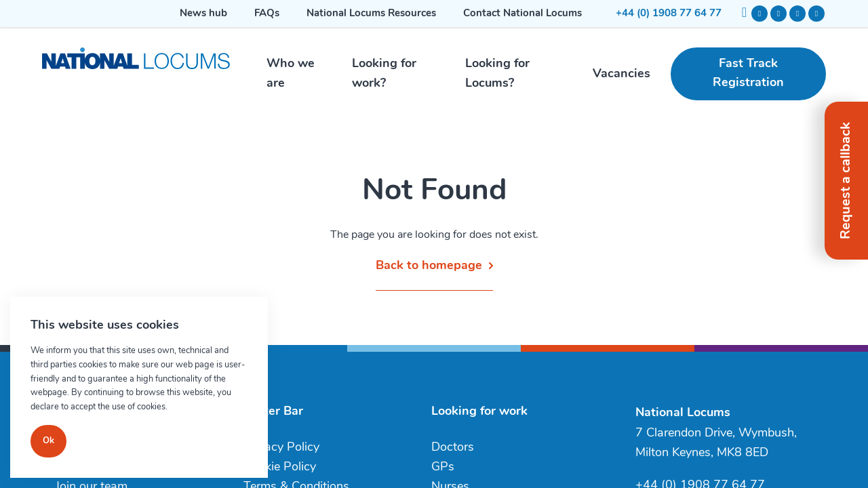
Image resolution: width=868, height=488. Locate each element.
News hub (203, 14)
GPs (443, 467)
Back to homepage (429, 266)
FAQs (267, 14)
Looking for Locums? (497, 74)
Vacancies (622, 74)
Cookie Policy (280, 467)
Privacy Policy (281, 448)
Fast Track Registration (748, 74)
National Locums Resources (371, 14)
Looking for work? (384, 74)
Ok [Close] (48, 441)
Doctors (453, 448)
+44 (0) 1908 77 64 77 (669, 14)
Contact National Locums (522, 14)
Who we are (291, 74)
